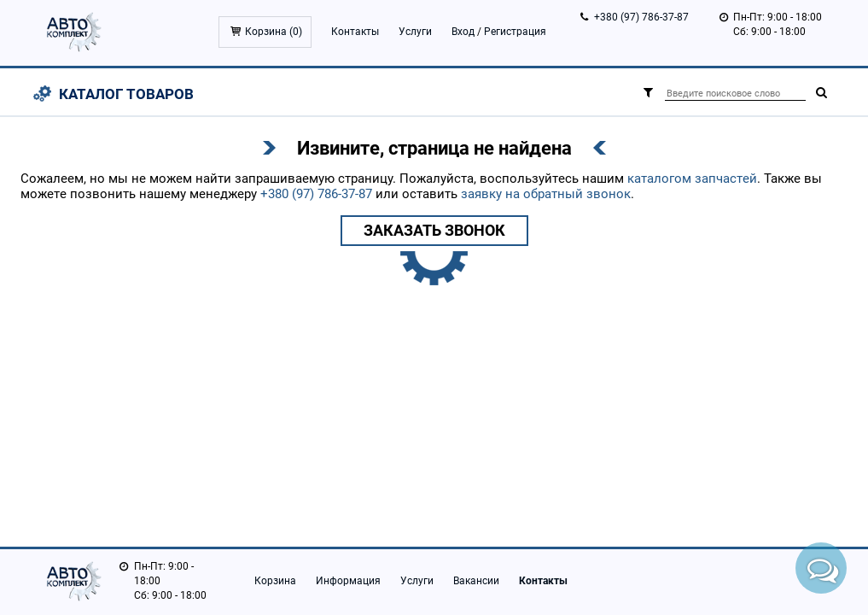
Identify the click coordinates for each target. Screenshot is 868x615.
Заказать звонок (434, 230)
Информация (348, 581)
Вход (463, 32)
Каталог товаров (126, 94)
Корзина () (274, 32)
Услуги (415, 32)
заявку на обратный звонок (546, 194)
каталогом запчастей (692, 179)
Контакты (355, 32)
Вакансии (476, 581)
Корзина (275, 581)
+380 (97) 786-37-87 (641, 17)
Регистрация (515, 32)
